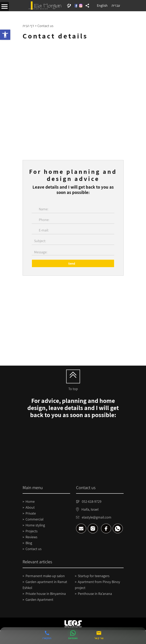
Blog (29, 543)
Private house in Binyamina (46, 594)
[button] (5, 35)
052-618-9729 (89, 501)
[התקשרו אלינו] (47, 635)
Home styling (35, 525)
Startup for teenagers (94, 576)
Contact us (33, 549)
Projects (31, 531)
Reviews (31, 537)
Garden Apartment (39, 600)
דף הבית (28, 26)
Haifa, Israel (87, 509)
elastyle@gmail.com (94, 517)
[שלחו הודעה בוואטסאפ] (73, 635)
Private (31, 513)
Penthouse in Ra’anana (95, 594)
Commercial (34, 519)
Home (30, 501)
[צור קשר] (99, 635)
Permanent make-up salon (45, 576)
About (30, 507)
